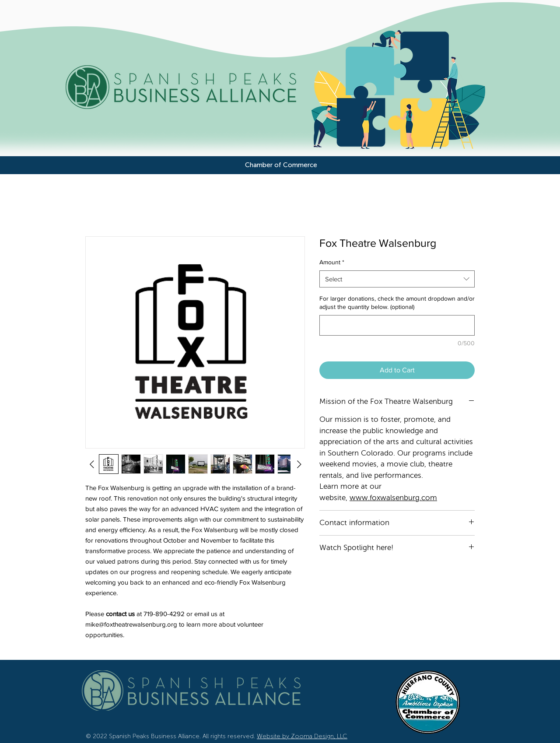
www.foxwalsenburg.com (393, 498)
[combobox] (397, 279)
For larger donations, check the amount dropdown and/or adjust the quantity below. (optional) (397, 303)
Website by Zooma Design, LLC (302, 736)
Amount (332, 262)
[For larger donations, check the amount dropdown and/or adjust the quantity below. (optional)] (397, 325)
